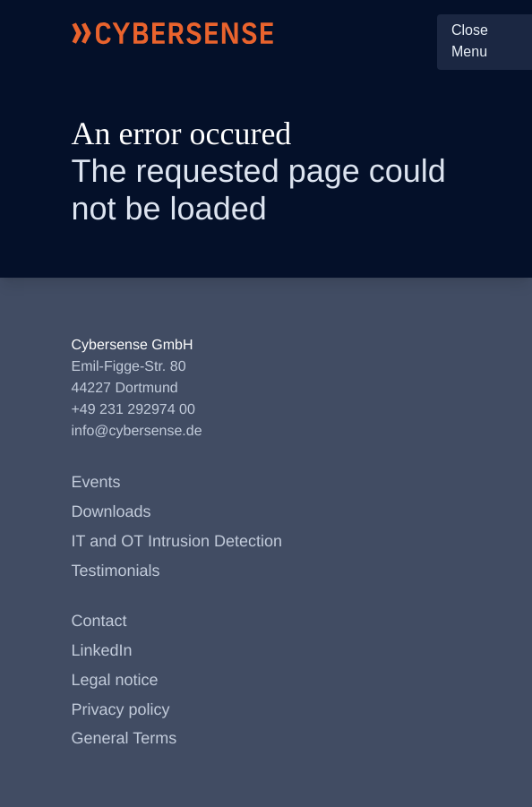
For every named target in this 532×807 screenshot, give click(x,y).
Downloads (112, 511)
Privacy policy (121, 709)
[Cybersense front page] (173, 33)
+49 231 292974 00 (133, 410)
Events (96, 482)
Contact (99, 621)
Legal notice (115, 680)
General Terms (124, 738)
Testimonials (116, 571)
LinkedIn (102, 650)
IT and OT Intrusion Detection (177, 541)
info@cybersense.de (137, 431)
